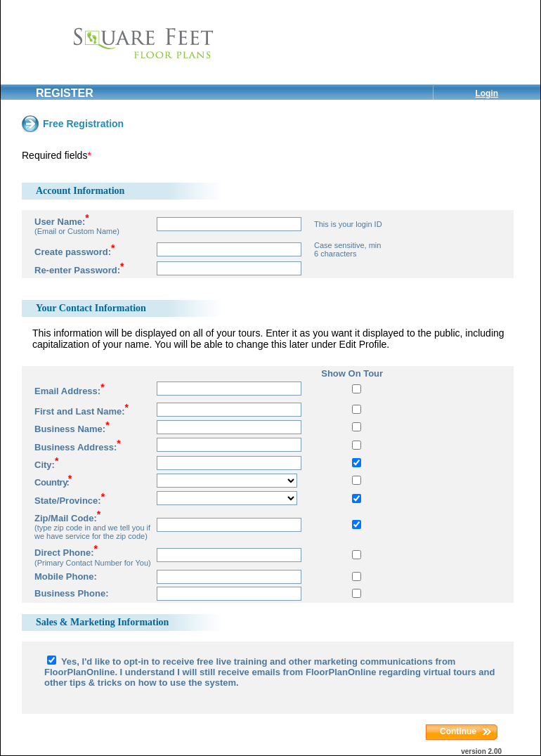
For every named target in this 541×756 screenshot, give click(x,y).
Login (487, 93)
